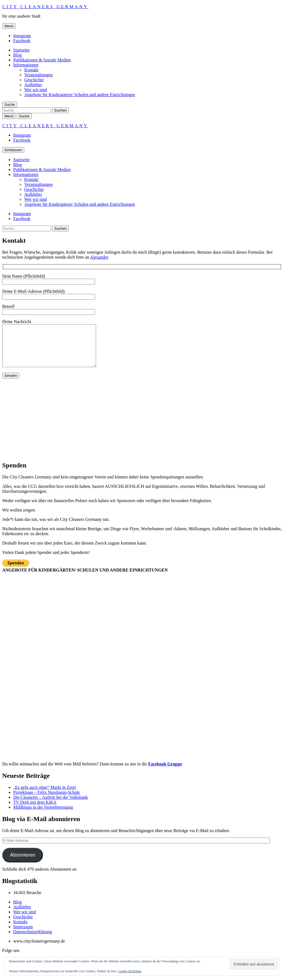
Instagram (22, 36)
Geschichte (34, 80)
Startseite (21, 50)
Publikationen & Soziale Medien (42, 60)
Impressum (23, 935)
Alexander (99, 257)
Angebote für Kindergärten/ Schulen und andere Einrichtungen (80, 95)
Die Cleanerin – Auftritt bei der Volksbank (50, 806)
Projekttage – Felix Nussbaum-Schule (47, 801)
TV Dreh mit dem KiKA (35, 810)
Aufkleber (33, 85)
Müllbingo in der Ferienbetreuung (43, 815)
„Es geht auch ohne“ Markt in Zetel (44, 796)
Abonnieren (23, 863)
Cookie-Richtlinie (130, 971)
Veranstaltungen (38, 75)
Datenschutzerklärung (32, 940)
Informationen (26, 65)
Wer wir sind (35, 90)
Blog (17, 55)
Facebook (22, 41)
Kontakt (31, 70)
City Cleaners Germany (45, 7)
